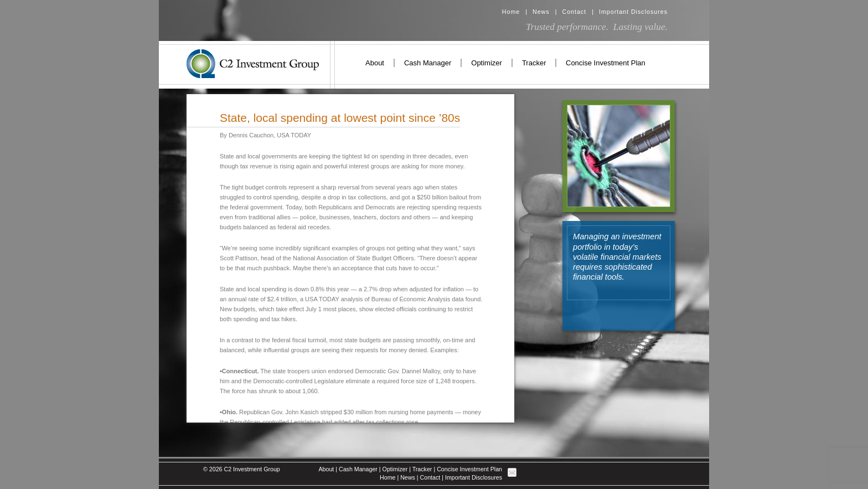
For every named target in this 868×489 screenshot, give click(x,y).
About (375, 63)
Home (511, 12)
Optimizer (487, 63)
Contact (574, 12)
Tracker (534, 63)
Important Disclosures (633, 12)
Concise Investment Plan (606, 63)
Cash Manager (428, 63)
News (541, 12)
